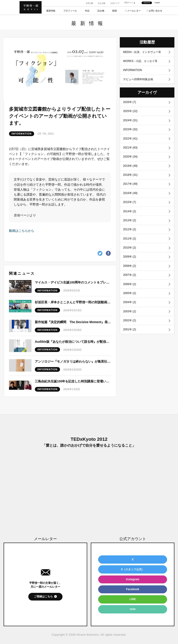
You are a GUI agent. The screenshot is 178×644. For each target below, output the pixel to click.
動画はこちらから (22, 231)
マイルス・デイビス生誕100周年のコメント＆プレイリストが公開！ (73, 282)
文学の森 (89, 3)
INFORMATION (22, 134)
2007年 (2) (130, 281)
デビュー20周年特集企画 (138, 80)
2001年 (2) (130, 337)
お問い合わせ (156, 11)
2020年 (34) (130, 159)
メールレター (134, 11)
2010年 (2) (130, 253)
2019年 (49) (130, 169)
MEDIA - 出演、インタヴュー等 (142, 52)
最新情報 (51, 11)
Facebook (133, 589)
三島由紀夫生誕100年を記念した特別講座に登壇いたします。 (73, 381)
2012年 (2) (130, 234)
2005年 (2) (130, 300)
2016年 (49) (130, 197)
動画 (115, 11)
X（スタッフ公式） (133, 569)
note (133, 609)
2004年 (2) (130, 309)
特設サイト (129, 3)
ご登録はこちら (43, 596)
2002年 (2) (130, 328)
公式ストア (115, 3)
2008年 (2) (130, 272)
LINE (133, 599)
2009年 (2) (130, 262)
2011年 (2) (130, 244)
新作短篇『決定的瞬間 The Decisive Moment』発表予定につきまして (73, 322)
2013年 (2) (130, 225)
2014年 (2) (130, 216)
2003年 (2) (130, 319)
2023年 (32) (130, 131)
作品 (87, 11)
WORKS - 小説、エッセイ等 (140, 61)
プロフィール (70, 11)
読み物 (101, 11)
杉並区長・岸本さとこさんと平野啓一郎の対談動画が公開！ (73, 302)
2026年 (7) (130, 103)
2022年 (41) (130, 141)
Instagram (133, 579)
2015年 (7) (130, 206)
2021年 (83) (130, 150)
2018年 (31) (130, 178)
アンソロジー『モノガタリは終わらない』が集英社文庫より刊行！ (73, 361)
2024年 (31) (130, 122)
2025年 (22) (130, 113)
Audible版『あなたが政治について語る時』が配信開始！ (73, 342)
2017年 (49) (130, 187)
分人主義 (102, 3)
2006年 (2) (130, 290)
